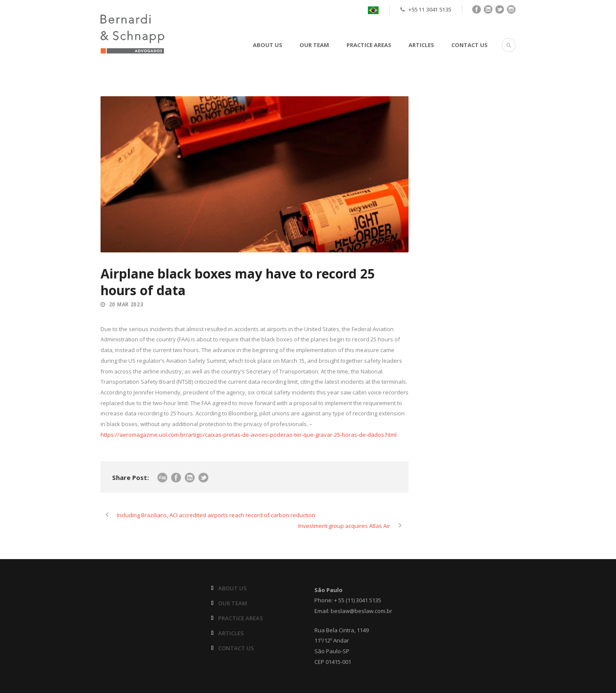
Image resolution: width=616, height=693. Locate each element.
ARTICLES (421, 45)
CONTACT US (469, 45)
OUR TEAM (314, 45)
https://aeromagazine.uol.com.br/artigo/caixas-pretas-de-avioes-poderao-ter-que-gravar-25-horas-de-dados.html (249, 435)
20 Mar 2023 (126, 304)
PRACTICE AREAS (369, 45)
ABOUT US (268, 45)
